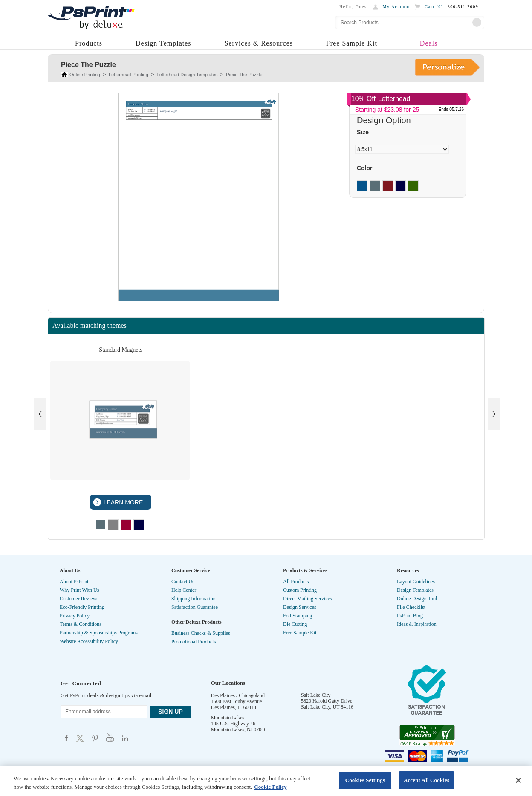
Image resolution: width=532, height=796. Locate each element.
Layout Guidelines (416, 582)
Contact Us (183, 582)
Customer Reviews (79, 599)
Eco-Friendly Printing (82, 607)
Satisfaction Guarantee (195, 607)
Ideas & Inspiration (417, 624)
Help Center (184, 590)
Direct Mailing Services (308, 599)
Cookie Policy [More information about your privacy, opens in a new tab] (270, 787)
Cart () (434, 7)
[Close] (518, 780)
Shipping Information (194, 599)
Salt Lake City (316, 695)
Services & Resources (259, 43)
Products (89, 43)
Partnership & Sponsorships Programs (99, 633)
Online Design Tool (417, 599)
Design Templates (163, 43)
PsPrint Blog (410, 616)
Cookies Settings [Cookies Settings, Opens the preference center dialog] (365, 780)
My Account (397, 7)
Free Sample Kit (352, 43)
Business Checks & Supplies (201, 633)
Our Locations (228, 683)
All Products (296, 582)
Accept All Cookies (426, 780)
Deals (429, 43)
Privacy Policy (75, 616)
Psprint (66, 738)
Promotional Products (194, 642)
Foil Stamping (298, 616)
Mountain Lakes (228, 718)
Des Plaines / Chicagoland (238, 695)
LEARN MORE (122, 502)
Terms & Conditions (81, 624)
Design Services (300, 607)
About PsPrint (74, 582)
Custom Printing (300, 590)
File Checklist (411, 607)
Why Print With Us (79, 590)
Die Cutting (295, 624)
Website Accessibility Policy (89, 641)
